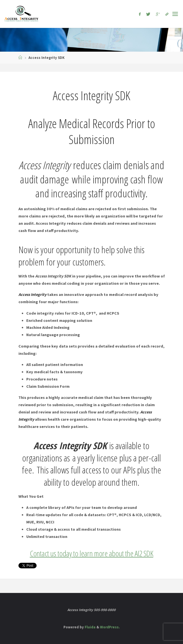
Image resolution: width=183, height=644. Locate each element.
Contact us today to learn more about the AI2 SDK (92, 553)
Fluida (90, 627)
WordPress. (110, 627)
